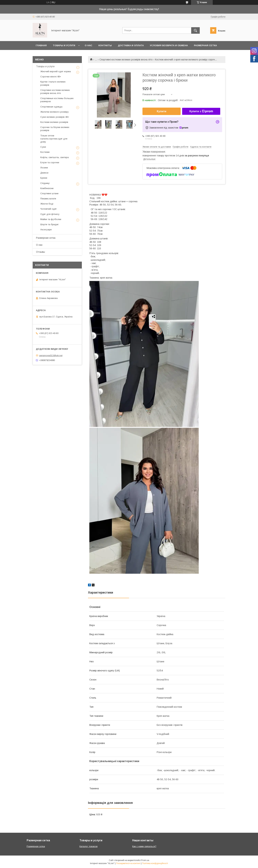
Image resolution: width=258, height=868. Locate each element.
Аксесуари (46, 230)
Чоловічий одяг (49, 209)
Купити (162, 111)
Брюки (44, 178)
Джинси (44, 173)
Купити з (201, 111)
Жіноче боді (47, 204)
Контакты (105, 45)
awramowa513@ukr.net (51, 355)
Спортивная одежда (51, 107)
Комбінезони (47, 188)
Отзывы (40, 252)
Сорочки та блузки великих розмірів (55, 129)
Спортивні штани (49, 193)
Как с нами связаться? (144, 846)
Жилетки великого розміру (55, 112)
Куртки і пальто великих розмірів (53, 83)
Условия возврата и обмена (169, 45)
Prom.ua (145, 860)
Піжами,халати (48, 199)
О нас (89, 45)
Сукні (43, 147)
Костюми (45, 152)
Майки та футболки (51, 219)
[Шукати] (195, 30)
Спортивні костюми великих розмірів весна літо (126, 60)
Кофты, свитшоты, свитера (55, 157)
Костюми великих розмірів (54, 122)
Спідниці (45, 183)
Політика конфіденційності (155, 863)
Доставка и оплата (131, 45)
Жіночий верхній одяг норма (56, 71)
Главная (41, 45)
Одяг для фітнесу (50, 214)
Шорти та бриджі (49, 224)
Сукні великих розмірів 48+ (55, 117)
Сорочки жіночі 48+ (51, 77)
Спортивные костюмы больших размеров (57, 100)
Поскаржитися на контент (128, 863)
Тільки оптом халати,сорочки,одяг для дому (54, 139)
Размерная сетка (205, 45)
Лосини (44, 168)
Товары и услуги (64, 45)
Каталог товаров (89, 846)
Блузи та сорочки (50, 162)
